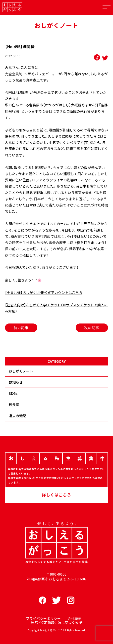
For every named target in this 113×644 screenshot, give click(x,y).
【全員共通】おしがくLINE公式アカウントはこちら (44, 292)
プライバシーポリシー (43, 618)
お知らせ (16, 382)
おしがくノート (21, 371)
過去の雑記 (17, 416)
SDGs (13, 393)
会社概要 (74, 618)
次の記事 (92, 328)
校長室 (14, 404)
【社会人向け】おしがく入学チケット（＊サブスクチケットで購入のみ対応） (56, 308)
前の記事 (21, 328)
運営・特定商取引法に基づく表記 (57, 622)
